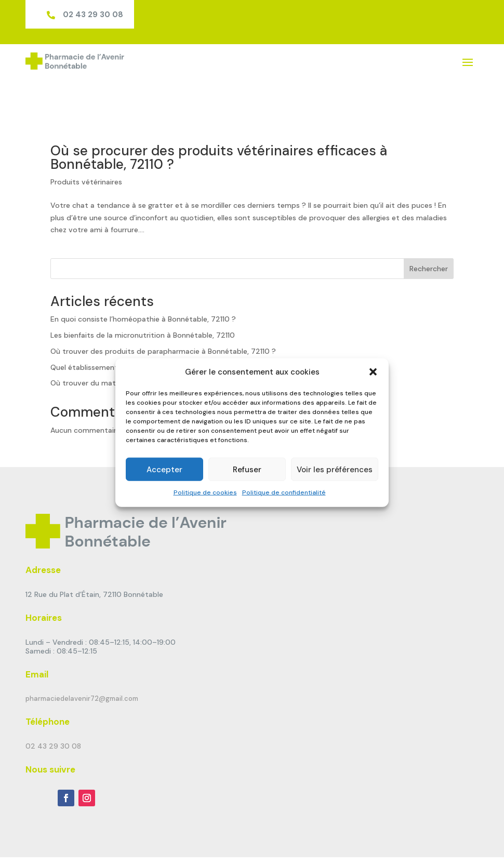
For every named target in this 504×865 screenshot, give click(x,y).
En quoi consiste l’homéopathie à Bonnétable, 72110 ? (143, 289)
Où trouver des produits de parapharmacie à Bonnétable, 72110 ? (163, 322)
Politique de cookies (205, 493)
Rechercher (429, 239)
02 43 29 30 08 (93, 15)
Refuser (247, 470)
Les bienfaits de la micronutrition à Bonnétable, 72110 (143, 305)
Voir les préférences (335, 470)
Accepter (164, 470)
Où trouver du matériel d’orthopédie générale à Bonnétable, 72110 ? (168, 353)
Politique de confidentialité (284, 493)
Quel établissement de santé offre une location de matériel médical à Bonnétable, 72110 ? (206, 337)
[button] (373, 372)
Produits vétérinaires (86, 152)
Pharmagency (179, 843)
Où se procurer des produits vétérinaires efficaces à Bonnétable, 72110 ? (219, 128)
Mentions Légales (247, 843)
